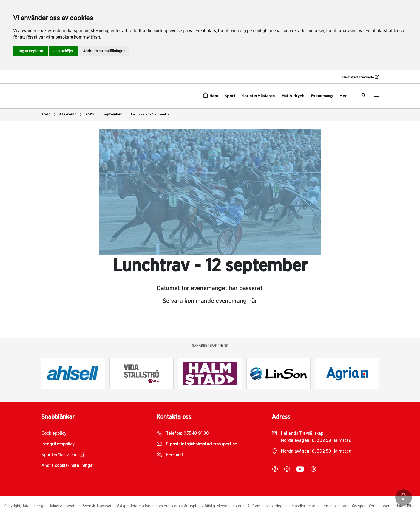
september (116, 115)
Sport (230, 96)
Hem (210, 95)
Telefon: (183, 433)
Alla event (71, 115)
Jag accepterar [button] (30, 51)
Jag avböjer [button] (63, 51)
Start (49, 115)
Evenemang (322, 96)
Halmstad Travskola (361, 77)
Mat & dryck (293, 96)
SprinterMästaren (258, 96)
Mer (343, 96)
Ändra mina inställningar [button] (104, 51)
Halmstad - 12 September (151, 115)
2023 (93, 115)
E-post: (197, 444)
